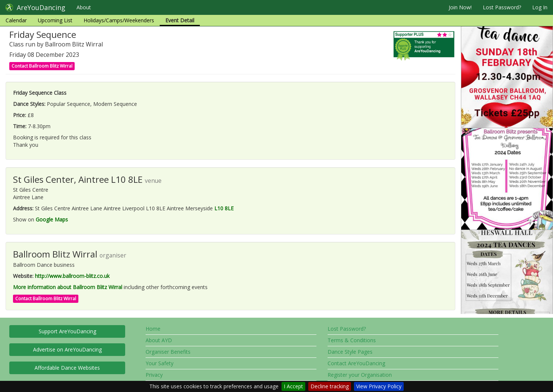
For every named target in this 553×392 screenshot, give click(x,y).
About (84, 7)
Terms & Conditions (352, 340)
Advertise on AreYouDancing (67, 349)
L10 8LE (224, 208)
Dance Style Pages (350, 352)
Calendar (16, 20)
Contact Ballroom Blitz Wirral (42, 66)
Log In (540, 7)
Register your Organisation (360, 375)
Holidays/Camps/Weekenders (119, 20)
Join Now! (460, 7)
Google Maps (52, 219)
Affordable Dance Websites (67, 368)
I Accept (293, 386)
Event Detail (180, 20)
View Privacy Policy (379, 386)
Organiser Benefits (168, 352)
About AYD (159, 340)
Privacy (154, 375)
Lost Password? (502, 7)
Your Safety (160, 363)
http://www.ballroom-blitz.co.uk (72, 276)
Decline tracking (330, 386)
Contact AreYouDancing (356, 363)
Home (153, 329)
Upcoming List (55, 20)
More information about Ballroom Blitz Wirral (68, 287)
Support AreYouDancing (67, 331)
